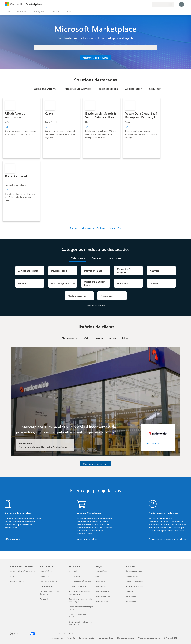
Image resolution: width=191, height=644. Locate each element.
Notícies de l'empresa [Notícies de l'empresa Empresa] (135, 581)
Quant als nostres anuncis (149, 638)
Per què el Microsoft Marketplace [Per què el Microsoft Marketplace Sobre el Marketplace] (22, 571)
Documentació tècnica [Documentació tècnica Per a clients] (49, 581)
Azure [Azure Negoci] (98, 576)
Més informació (13, 539)
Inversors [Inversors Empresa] (130, 591)
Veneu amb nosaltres (87, 539)
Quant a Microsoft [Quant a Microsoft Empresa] (133, 576)
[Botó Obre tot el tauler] (8, 11)
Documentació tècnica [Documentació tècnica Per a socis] (77, 586)
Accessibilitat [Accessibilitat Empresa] (131, 596)
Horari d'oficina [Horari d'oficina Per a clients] (46, 571)
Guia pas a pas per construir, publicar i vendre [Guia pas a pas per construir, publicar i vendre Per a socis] (80, 593)
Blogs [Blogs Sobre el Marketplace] (12, 576)
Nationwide (69, 338)
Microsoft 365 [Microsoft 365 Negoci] (101, 586)
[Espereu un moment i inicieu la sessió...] (181, 4)
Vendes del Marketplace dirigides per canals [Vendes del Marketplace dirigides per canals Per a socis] (78, 615)
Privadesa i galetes (87, 638)
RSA (86, 338)
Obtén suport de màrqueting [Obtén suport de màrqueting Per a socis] (80, 581)
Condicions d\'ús (106, 638)
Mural (126, 338)
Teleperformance (105, 338)
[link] (21, 128)
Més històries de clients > (96, 464)
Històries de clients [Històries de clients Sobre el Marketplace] (17, 581)
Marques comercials (126, 638)
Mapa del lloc (57, 638)
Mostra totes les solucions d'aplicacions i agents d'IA (95, 228)
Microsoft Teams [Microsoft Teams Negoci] (102, 602)
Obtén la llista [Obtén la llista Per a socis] (74, 576)
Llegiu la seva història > (156, 443)
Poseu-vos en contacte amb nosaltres (167, 539)
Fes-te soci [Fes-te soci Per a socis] (73, 571)
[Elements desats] (145, 4)
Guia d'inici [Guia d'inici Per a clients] (44, 576)
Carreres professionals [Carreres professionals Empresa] (135, 571)
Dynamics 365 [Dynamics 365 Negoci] (101, 581)
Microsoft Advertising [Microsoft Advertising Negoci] (104, 591)
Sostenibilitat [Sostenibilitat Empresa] (131, 602)
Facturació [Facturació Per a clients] (44, 599)
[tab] (43, 89)
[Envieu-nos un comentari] (138, 4)
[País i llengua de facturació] (163, 4)
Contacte (71, 638)
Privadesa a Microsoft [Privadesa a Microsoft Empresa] (134, 586)
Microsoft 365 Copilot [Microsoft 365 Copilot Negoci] (104, 596)
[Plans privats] (149, 4)
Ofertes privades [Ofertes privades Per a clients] (46, 586)
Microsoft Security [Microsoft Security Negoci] (102, 571)
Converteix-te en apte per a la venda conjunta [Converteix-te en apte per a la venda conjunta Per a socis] (80, 600)
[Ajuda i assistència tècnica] (141, 4)
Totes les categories (95, 305)
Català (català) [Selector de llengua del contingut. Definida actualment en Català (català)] (20, 633)
